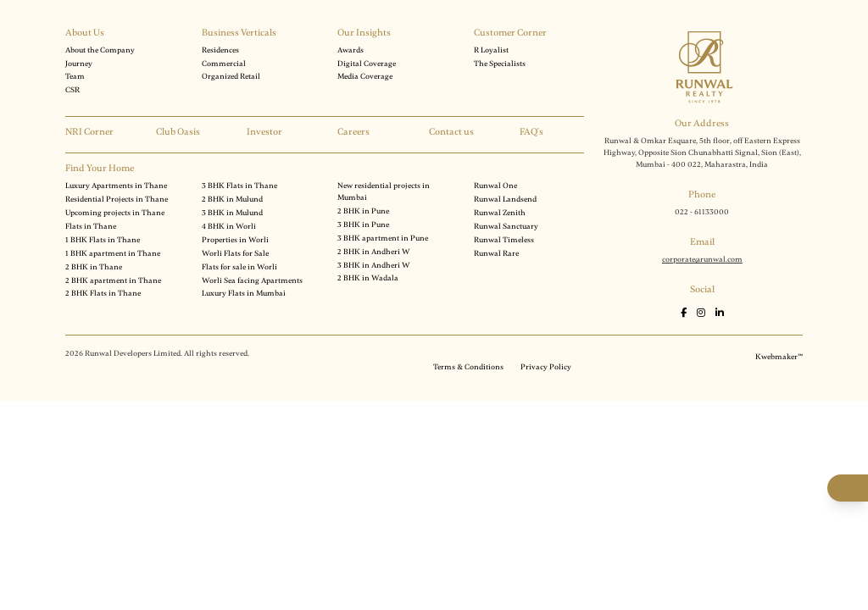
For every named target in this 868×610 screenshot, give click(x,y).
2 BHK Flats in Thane (103, 293)
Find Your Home (100, 168)
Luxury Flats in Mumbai (244, 293)
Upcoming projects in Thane (115, 213)
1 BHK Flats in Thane (103, 240)
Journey (79, 64)
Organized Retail (231, 76)
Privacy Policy (546, 367)
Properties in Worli (235, 240)
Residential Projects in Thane (117, 199)
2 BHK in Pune (363, 211)
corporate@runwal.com (702, 259)
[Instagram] (702, 313)
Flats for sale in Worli (239, 267)
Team (75, 76)
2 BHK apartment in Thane (113, 280)
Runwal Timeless (504, 240)
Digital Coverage (367, 64)
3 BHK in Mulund (232, 213)
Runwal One (495, 186)
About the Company (100, 50)
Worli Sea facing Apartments (252, 280)
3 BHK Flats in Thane (239, 186)
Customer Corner (510, 33)
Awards (351, 50)
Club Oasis (178, 132)
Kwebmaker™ (779, 357)
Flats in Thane (91, 226)
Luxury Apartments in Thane (116, 186)
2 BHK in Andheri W (374, 252)
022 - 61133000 (702, 212)
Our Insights (364, 33)
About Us (85, 33)
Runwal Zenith (500, 213)
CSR (72, 90)
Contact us (451, 132)
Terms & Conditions (468, 367)
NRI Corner (89, 132)
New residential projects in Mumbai (384, 191)
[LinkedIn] (720, 313)
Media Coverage (365, 76)
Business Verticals (239, 33)
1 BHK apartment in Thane (113, 253)
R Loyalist (491, 50)
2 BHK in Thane (94, 267)
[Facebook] (684, 313)
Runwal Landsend (505, 199)
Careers (353, 132)
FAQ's (531, 132)
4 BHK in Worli (229, 226)
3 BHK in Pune (363, 225)
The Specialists (500, 64)
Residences (220, 50)
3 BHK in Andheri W (374, 265)
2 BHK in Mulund (232, 199)
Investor (264, 132)
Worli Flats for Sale (235, 253)
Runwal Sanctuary (506, 226)
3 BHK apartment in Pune (383, 238)
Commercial (224, 64)
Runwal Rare (496, 253)
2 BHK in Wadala (368, 278)
